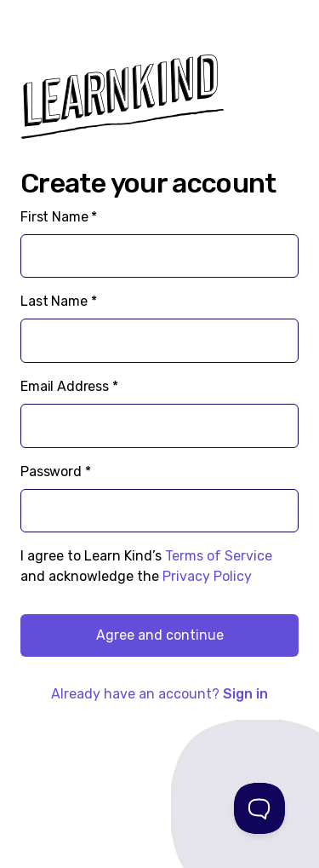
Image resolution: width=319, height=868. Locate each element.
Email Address (69, 386)
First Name (59, 217)
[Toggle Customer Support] (259, 808)
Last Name (58, 301)
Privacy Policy (207, 576)
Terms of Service (219, 556)
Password (56, 471)
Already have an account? (159, 694)
